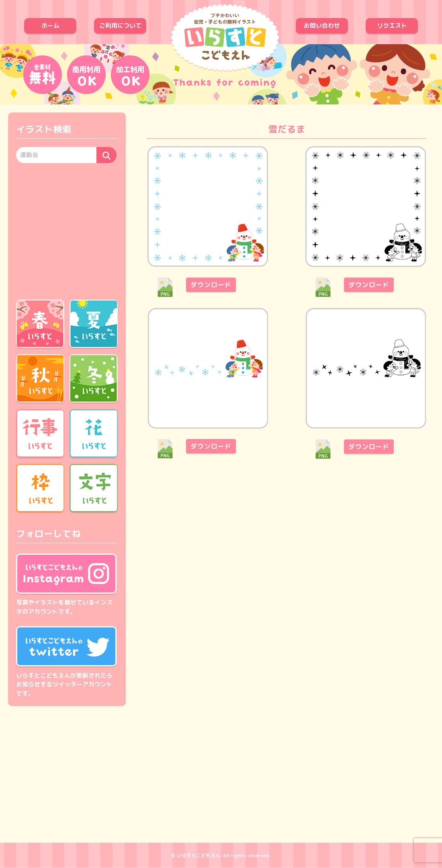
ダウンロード (211, 285)
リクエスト (392, 26)
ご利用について (120, 26)
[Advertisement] (67, 230)
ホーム (50, 26)
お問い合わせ (322, 26)
